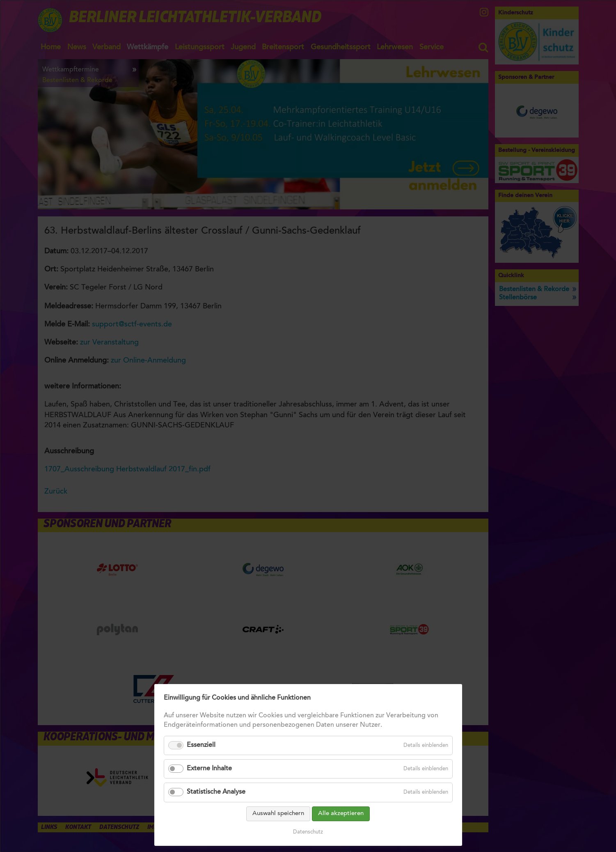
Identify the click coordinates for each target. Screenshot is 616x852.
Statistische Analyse (216, 806)
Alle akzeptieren (341, 827)
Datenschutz (308, 845)
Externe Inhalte (209, 782)
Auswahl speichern (278, 827)
